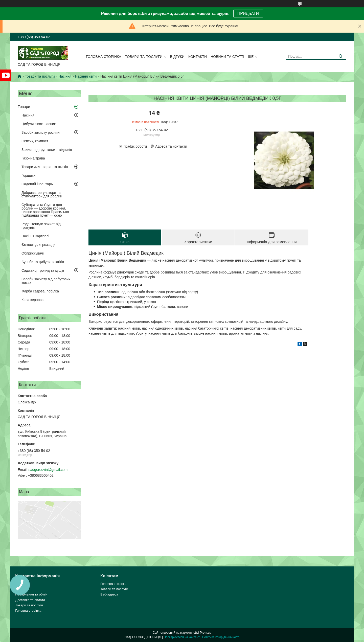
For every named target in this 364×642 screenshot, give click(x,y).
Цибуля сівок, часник (39, 124)
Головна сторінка (104, 57)
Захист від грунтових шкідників (47, 150)
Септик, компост (35, 141)
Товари (24, 107)
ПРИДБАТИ (248, 14)
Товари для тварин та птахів (45, 167)
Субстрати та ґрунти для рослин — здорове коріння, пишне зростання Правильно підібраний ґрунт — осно (45, 210)
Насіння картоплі (35, 236)
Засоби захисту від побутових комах (46, 281)
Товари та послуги (144, 57)
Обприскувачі (33, 253)
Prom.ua (206, 633)
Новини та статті (227, 57)
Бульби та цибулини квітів (43, 262)
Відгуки (177, 57)
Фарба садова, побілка (40, 291)
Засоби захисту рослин (41, 132)
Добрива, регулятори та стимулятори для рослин (42, 194)
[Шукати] (341, 56)
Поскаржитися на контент (181, 637)
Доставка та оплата (30, 600)
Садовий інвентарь (37, 184)
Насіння (65, 76)
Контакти (198, 57)
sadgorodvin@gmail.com (48, 470)
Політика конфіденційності (221, 637)
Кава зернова (32, 300)
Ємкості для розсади (38, 245)
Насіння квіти (86, 76)
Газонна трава (33, 158)
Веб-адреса (109, 594)
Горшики (28, 175)
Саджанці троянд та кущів (43, 270)
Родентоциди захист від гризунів (41, 226)
